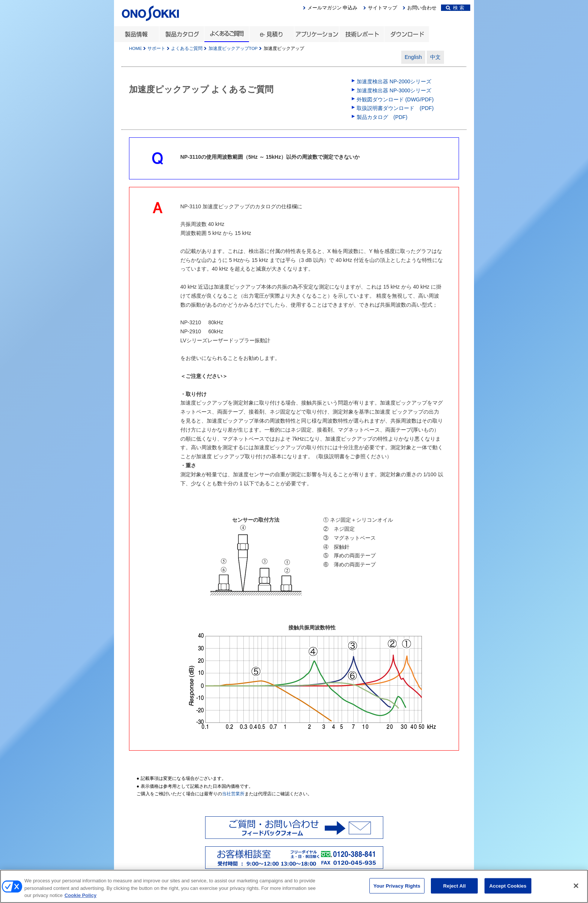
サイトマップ (382, 8)
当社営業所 (233, 794)
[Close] (576, 889)
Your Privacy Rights (397, 889)
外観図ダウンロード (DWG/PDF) (395, 99)
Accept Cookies (508, 889)
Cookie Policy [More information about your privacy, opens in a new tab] (80, 899)
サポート (156, 48)
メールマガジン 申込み (333, 8)
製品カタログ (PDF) (382, 117)
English (413, 57)
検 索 (455, 8)
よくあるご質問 (187, 48)
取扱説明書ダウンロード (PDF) (395, 108)
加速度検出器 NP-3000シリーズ (394, 90)
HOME (136, 48)
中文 (435, 57)
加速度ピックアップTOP (233, 48)
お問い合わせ (422, 8)
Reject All (454, 889)
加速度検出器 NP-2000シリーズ (394, 81)
